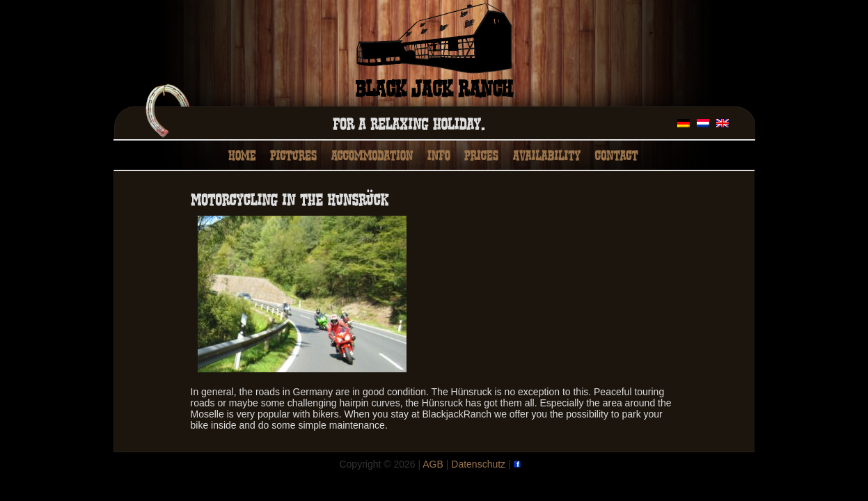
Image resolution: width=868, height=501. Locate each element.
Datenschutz (478, 464)
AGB (433, 464)
